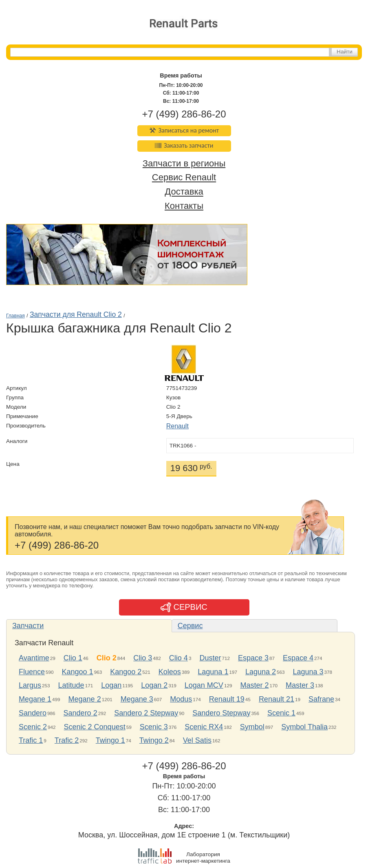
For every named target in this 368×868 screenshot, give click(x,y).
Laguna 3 (308, 672)
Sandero (33, 713)
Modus (181, 699)
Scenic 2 (33, 727)
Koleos (170, 672)
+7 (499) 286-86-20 (184, 114)
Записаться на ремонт (184, 130)
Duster (210, 658)
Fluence (32, 672)
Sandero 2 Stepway (146, 713)
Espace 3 (253, 658)
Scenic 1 (281, 713)
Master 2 (254, 685)
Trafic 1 (31, 740)
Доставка (184, 192)
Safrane (321, 699)
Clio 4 (178, 658)
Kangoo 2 (126, 672)
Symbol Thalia (304, 727)
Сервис (190, 626)
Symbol (252, 727)
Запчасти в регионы (184, 163)
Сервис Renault (184, 178)
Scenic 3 (154, 727)
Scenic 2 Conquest (95, 727)
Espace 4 (298, 658)
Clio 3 (143, 658)
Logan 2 (154, 685)
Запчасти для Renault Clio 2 (76, 314)
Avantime (34, 658)
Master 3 (300, 685)
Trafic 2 (67, 740)
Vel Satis (197, 740)
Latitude (71, 685)
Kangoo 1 (78, 672)
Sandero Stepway (221, 713)
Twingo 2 (154, 740)
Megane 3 (137, 699)
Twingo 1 (110, 740)
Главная (15, 316)
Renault (177, 426)
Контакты (184, 206)
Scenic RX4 (204, 727)
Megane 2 (85, 699)
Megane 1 (35, 699)
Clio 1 (73, 658)
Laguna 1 (213, 672)
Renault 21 (277, 699)
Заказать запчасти (184, 145)
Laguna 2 (261, 672)
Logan (111, 685)
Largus (30, 685)
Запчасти (28, 626)
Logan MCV (204, 685)
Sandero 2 (80, 713)
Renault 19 (227, 699)
